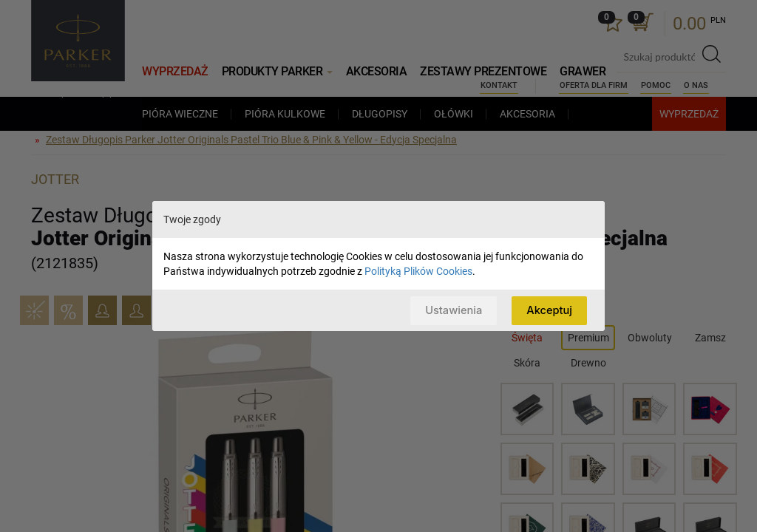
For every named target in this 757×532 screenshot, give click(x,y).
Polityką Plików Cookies (418, 271)
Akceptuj (549, 310)
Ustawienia (451, 310)
